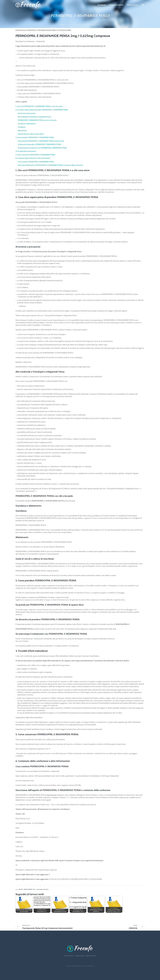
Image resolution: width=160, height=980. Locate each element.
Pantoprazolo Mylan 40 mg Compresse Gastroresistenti (47, 928)
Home (62, 25)
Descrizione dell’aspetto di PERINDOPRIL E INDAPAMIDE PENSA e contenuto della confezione (50, 165)
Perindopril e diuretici (43, 889)
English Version (91, 956)
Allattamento (22, 131)
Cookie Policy (79, 956)
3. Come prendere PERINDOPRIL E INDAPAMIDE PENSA (35, 137)
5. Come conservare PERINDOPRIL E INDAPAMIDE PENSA (35, 155)
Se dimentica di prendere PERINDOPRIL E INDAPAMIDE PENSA (39, 144)
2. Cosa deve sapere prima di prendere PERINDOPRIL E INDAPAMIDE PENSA (42, 110)
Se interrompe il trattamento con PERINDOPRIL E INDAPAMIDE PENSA (42, 148)
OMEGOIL (133, 928)
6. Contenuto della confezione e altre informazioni (33, 158)
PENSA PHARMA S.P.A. (30, 889)
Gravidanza (22, 127)
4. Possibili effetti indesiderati (26, 151)
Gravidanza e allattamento (27, 124)
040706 (21, 889)
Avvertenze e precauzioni (27, 113)
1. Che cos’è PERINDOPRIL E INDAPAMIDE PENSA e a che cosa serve (39, 106)
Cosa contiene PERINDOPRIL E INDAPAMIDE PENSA (36, 162)
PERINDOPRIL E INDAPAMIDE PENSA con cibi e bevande (37, 120)
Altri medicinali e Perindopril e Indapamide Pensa (34, 117)
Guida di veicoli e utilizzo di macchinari (31, 134)
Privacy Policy (69, 956)
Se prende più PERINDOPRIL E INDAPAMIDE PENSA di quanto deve (41, 141)
